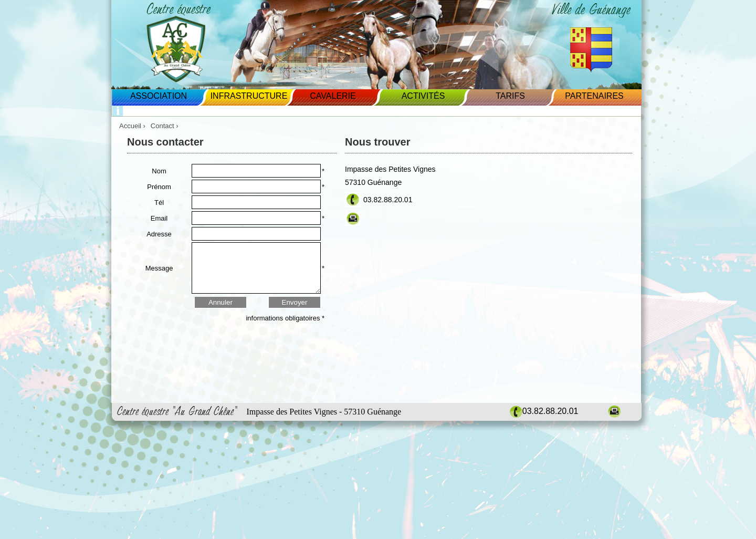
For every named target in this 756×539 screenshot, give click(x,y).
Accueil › (132, 126)
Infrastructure (249, 96)
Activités (423, 96)
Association (159, 96)
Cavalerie (333, 96)
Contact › (165, 126)
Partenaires (594, 96)
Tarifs (510, 96)
